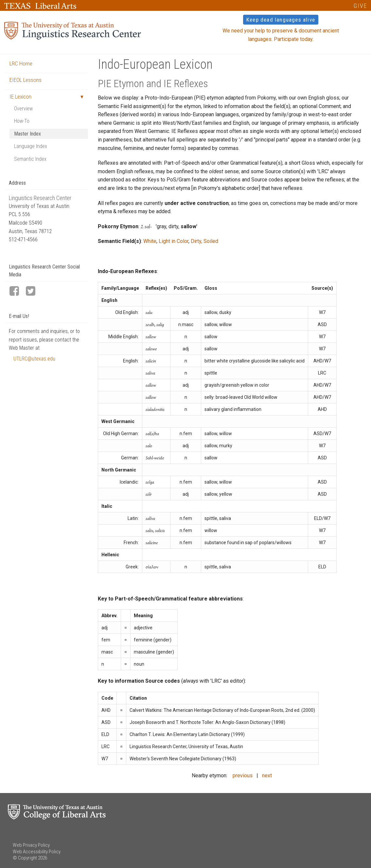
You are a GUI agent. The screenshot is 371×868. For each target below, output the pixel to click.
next (267, 776)
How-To (22, 121)
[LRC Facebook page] (17, 292)
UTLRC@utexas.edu (34, 359)
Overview (23, 109)
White (150, 241)
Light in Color (174, 241)
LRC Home (21, 64)
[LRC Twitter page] (33, 292)
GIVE (360, 6)
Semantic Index (30, 159)
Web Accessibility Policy (37, 852)
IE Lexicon (20, 97)
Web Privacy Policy (31, 845)
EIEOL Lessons (26, 80)
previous (243, 776)
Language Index (31, 146)
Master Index (27, 134)
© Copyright (25, 858)
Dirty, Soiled (204, 241)
